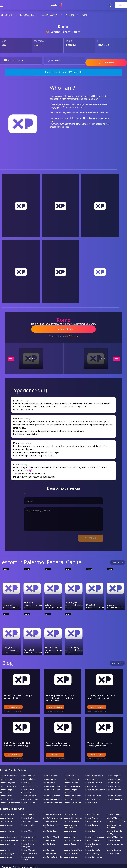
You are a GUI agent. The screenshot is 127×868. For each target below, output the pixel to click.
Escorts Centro (28, 806)
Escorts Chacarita (71, 771)
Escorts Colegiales (114, 771)
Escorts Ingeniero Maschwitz (71, 818)
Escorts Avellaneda (29, 845)
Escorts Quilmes (71, 849)
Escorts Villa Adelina (115, 829)
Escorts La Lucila (92, 817)
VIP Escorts (72, 333)
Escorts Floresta (50, 774)
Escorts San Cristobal (52, 787)
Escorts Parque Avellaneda (6, 783)
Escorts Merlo (6, 842)
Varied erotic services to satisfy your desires (104, 736)
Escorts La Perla (114, 806)
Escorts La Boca (71, 774)
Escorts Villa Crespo (30, 791)
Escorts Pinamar (7, 810)
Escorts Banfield (50, 845)
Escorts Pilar (91, 823)
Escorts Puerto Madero (95, 781)
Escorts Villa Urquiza (72, 794)
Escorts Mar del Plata (52, 806)
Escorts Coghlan (92, 771)
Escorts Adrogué (7, 845)
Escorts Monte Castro (52, 778)
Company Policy (10, 862)
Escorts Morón (49, 842)
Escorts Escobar (7, 817)
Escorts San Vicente (94, 849)
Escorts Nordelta (50, 823)
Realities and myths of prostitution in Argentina (59, 736)
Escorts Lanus (6, 849)
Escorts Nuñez (91, 778)
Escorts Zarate (49, 832)
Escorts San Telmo (93, 787)
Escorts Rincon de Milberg (114, 824)
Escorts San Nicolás (72, 787)
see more (117, 558)
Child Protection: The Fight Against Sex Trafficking (18, 736)
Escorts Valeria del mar (52, 810)
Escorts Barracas (71, 767)
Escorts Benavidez (50, 813)
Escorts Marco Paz (115, 836)
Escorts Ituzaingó (71, 836)
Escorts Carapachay (94, 813)
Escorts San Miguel (51, 829)
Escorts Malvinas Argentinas (114, 818)
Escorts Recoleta (114, 781)
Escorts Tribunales (114, 787)
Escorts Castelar (114, 832)
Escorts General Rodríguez (28, 837)
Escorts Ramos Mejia (73, 842)
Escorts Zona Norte (30, 813)
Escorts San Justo (93, 842)
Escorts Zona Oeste (72, 832)
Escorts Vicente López (95, 829)
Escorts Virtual (91, 794)
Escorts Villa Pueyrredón (10, 794)
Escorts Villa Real (28, 794)
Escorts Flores (27, 774)
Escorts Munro (28, 823)
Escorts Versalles (7, 791)
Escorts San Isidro (29, 829)
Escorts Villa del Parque (52, 791)
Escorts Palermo (114, 778)
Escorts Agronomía (8, 767)
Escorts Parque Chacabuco (28, 783)
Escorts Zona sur (114, 842)
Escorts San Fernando (9, 829)
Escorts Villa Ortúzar (115, 791)
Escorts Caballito (28, 771)
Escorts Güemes (92, 806)
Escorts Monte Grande (52, 849)
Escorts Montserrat (72, 778)
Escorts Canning (92, 845)
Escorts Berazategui (72, 845)
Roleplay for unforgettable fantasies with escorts (101, 688)
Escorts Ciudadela (7, 836)
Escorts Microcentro (30, 778)
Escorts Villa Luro (93, 791)
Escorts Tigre (70, 829)
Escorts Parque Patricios (70, 783)
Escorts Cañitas (49, 771)
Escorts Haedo (49, 836)
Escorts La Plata (7, 806)
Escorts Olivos (70, 823)
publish (121, 5)
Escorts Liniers (113, 774)
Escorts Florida (28, 817)
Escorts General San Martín (51, 818)
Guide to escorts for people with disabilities (21, 688)
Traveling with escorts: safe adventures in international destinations (60, 690)
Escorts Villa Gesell (115, 810)
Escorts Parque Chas (51, 781)
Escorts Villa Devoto (72, 791)
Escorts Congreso (7, 774)
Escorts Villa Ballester (9, 832)
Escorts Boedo (6, 771)
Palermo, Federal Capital (65, 32)
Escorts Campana (71, 813)
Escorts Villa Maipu (29, 832)
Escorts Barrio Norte (94, 767)
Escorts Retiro (6, 787)
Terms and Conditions (46, 862)
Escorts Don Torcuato (116, 813)
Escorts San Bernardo (73, 810)
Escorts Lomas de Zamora (29, 850)
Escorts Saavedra (29, 787)
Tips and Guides (13, 699)
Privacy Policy (26, 862)
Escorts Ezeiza (113, 845)
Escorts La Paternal (94, 774)
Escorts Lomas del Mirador (93, 837)
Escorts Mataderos (8, 778)
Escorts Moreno (28, 842)
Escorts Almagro (28, 767)
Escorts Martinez (7, 823)
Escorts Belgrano (114, 767)
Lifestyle (55, 746)
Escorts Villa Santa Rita (52, 794)
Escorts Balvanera (50, 767)
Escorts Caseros (92, 832)
